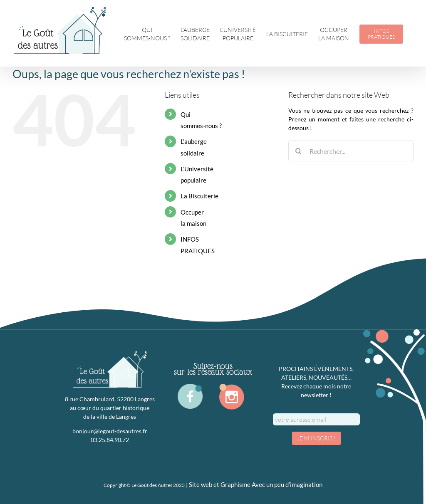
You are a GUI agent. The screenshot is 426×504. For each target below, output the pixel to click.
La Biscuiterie (199, 196)
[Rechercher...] (351, 151)
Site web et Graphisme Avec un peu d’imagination (256, 485)
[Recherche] (299, 151)
